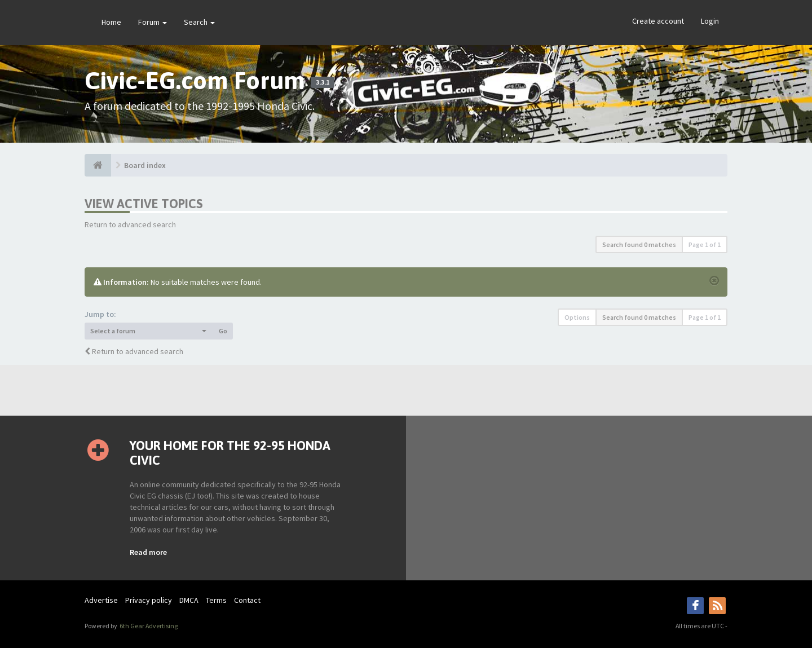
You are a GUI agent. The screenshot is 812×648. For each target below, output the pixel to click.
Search (199, 22)
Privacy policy (149, 600)
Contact (247, 600)
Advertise (101, 600)
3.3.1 (323, 82)
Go (223, 331)
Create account (658, 21)
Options (577, 317)
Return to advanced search (130, 224)
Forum (153, 22)
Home (111, 22)
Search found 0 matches (639, 244)
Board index (145, 165)
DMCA (189, 600)
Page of (705, 244)
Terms (216, 600)
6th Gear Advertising (148, 626)
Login (710, 21)
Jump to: (100, 314)
